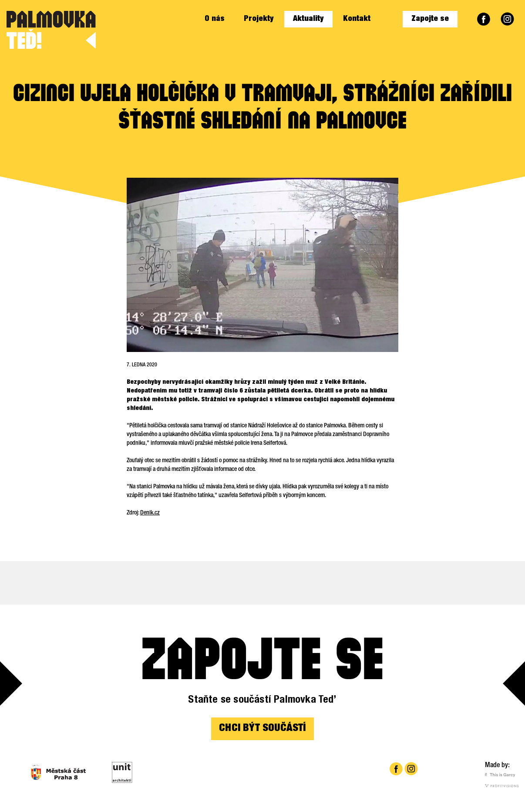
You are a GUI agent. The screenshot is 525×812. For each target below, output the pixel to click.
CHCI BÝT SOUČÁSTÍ (262, 729)
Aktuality (308, 19)
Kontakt (357, 19)
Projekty (259, 19)
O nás (215, 19)
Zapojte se (430, 19)
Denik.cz (150, 513)
